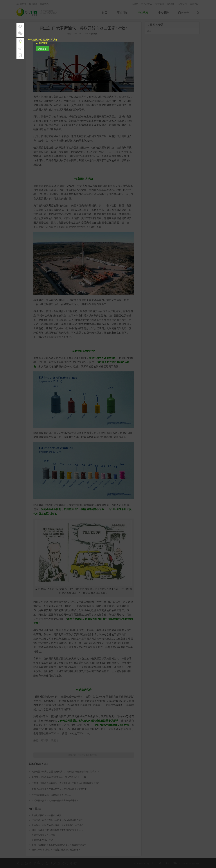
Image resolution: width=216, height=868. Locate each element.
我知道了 (42, 49)
